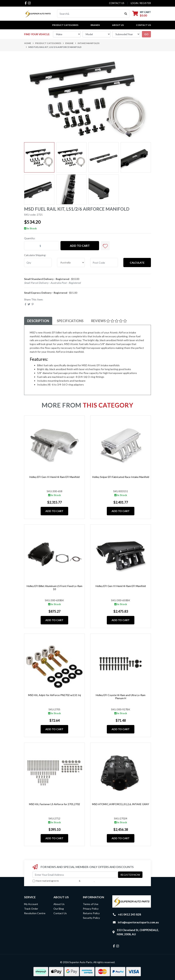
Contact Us (143, 25)
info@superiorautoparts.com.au (138, 922)
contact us (117, 3)
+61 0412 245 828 (129, 914)
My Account (31, 904)
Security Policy (91, 918)
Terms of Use (91, 904)
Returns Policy (91, 913)
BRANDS (95, 25)
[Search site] (126, 14)
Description (38, 321)
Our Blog (59, 909)
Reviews (109, 321)
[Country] (71, 263)
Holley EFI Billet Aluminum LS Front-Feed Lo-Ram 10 (55, 588)
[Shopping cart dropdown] (142, 14)
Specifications (70, 321)
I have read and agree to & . (63, 881)
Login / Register (141, 3)
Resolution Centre (35, 913)
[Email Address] (75, 875)
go (146, 34)
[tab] (38, 321)
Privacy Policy (87, 881)
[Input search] (90, 14)
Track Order (31, 909)
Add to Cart (80, 246)
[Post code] (104, 263)
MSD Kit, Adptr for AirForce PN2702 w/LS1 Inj (55, 695)
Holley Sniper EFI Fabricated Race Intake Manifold (121, 477)
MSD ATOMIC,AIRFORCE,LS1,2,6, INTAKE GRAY (121, 804)
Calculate (137, 263)
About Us (118, 25)
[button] (105, 246)
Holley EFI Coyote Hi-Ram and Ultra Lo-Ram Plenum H (121, 697)
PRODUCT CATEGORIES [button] (65, 25)
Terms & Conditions (69, 881)
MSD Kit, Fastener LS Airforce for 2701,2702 (55, 804)
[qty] (38, 263)
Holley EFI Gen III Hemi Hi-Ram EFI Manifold (55, 477)
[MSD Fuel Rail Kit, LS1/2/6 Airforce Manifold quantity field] (42, 246)
